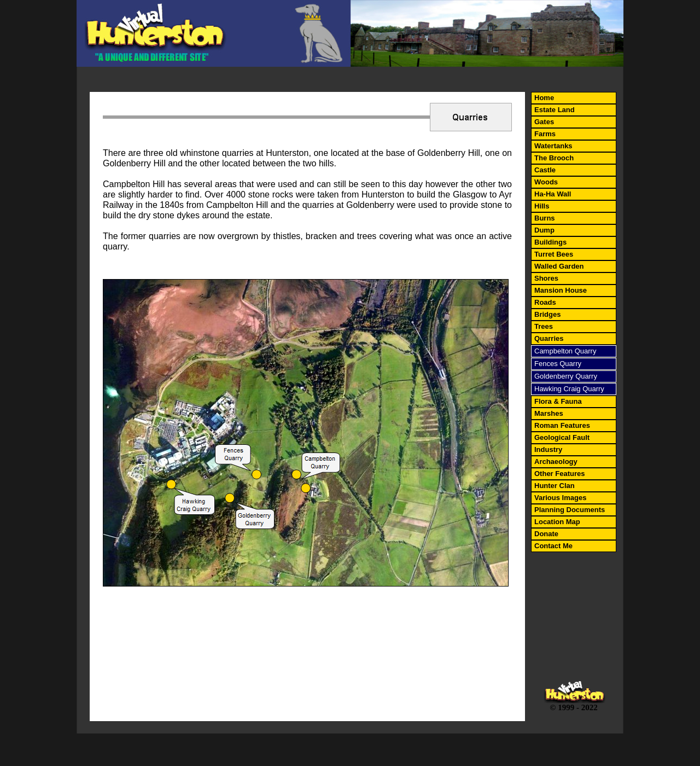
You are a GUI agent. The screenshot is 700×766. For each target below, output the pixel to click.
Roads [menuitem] (545, 302)
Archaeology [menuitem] (556, 462)
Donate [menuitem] (546, 534)
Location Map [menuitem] (557, 522)
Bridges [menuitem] (547, 314)
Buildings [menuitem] (550, 242)
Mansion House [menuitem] (561, 290)
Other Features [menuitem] (559, 474)
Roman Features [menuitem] (562, 425)
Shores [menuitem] (546, 278)
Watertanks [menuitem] (553, 146)
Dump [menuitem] (544, 230)
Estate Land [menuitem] (555, 110)
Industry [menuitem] (548, 449)
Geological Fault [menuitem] (562, 437)
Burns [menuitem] (545, 218)
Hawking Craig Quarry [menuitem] (569, 389)
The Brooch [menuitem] (554, 158)
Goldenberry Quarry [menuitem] (566, 376)
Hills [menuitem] (542, 206)
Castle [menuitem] (545, 170)
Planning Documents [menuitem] (570, 510)
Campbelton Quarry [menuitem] (565, 351)
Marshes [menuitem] (549, 413)
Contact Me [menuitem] (553, 546)
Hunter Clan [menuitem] (555, 486)
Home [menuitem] (544, 98)
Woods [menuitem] (546, 182)
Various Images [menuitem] (560, 498)
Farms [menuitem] (545, 134)
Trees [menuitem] (544, 326)
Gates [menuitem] (544, 122)
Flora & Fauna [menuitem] (558, 401)
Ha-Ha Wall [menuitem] (553, 194)
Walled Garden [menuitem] (559, 266)
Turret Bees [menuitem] (554, 254)
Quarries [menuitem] (549, 338)
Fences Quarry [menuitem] (558, 364)
